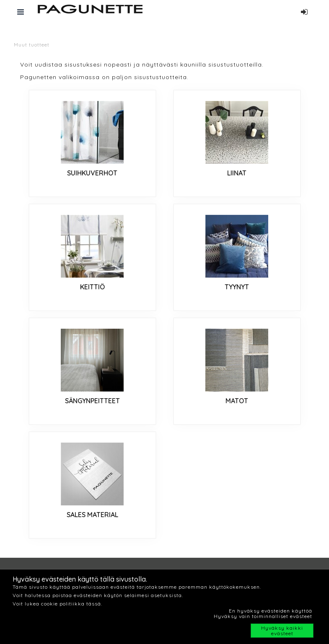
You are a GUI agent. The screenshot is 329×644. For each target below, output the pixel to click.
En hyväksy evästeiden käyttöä (271, 611)
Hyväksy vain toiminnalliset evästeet (263, 616)
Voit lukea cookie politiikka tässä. (57, 604)
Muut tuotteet (32, 45)
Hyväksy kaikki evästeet (282, 631)
